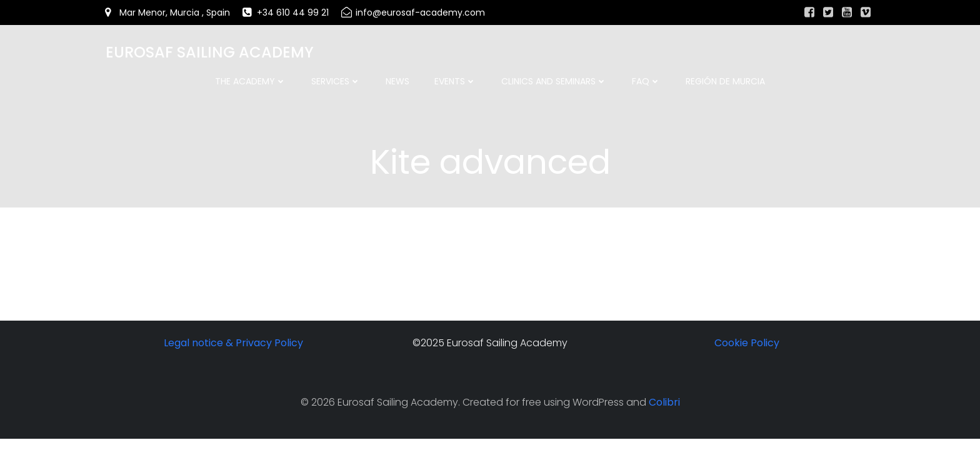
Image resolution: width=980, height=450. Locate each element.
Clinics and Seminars (554, 81)
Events (455, 81)
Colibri (664, 403)
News (397, 81)
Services (336, 81)
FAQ (646, 81)
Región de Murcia (725, 81)
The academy (251, 81)
